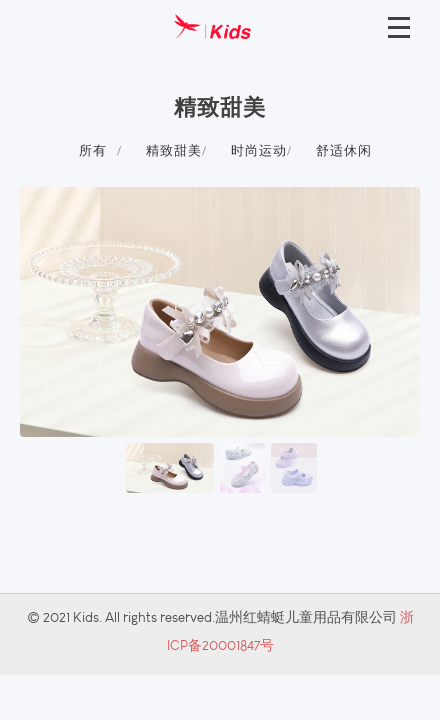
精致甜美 (174, 150)
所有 (93, 150)
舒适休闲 (344, 150)
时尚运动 (259, 150)
